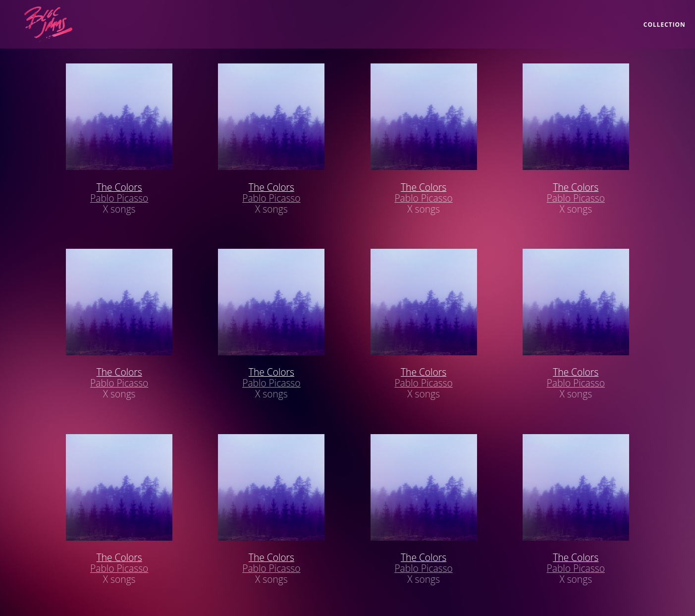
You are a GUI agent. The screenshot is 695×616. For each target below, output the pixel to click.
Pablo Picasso (119, 198)
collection (665, 25)
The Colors (119, 187)
